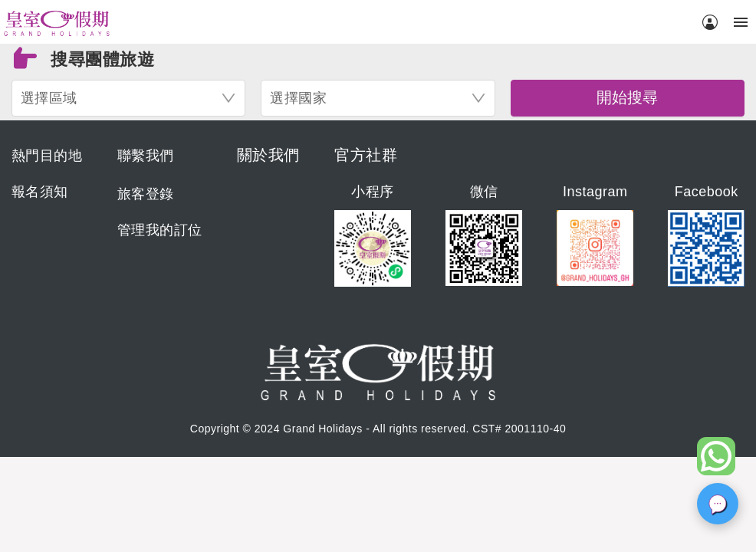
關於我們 (268, 155)
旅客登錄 (146, 194)
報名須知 (40, 192)
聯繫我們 (146, 156)
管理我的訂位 (160, 230)
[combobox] (128, 98)
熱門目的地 (47, 156)
